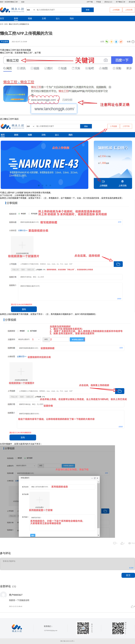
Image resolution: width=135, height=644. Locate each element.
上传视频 (116, 10)
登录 (23, 2)
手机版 (99, 2)
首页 (2, 18)
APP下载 (90, 2)
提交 (128, 575)
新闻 (16, 18)
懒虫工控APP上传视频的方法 (19, 24)
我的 (72, 18)
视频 (30, 18)
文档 (44, 18)
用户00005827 (16, 595)
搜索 (88, 10)
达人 (58, 18)
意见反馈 (132, 2)
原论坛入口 (108, 2)
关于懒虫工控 (120, 2)
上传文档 (129, 10)
